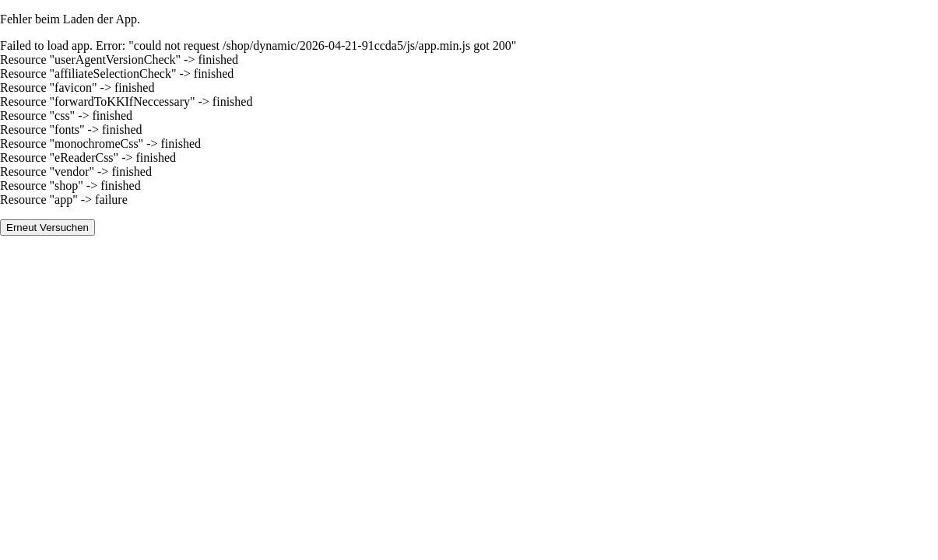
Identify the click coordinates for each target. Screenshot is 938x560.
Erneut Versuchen (47, 227)
